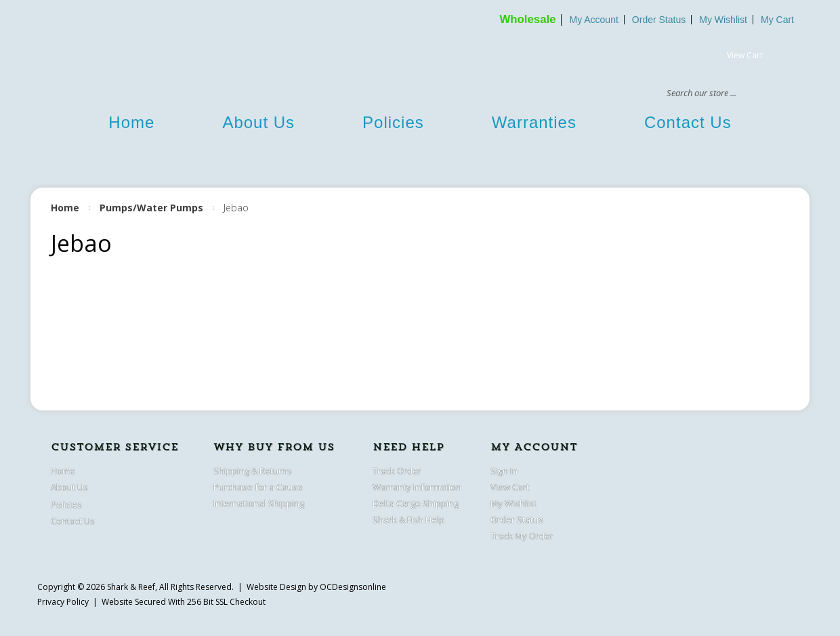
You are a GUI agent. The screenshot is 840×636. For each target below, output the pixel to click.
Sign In (504, 471)
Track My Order (522, 536)
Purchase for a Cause (258, 487)
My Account (593, 20)
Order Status (659, 20)
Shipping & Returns (253, 471)
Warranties (534, 122)
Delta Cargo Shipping (416, 503)
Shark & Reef (131, 587)
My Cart (777, 20)
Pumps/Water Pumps (151, 208)
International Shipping (259, 503)
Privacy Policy (63, 602)
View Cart (745, 55)
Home (131, 122)
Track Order (397, 471)
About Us (258, 122)
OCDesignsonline (353, 587)
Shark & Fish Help (408, 520)
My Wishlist (723, 20)
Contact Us (688, 122)
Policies (393, 122)
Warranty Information (417, 487)
